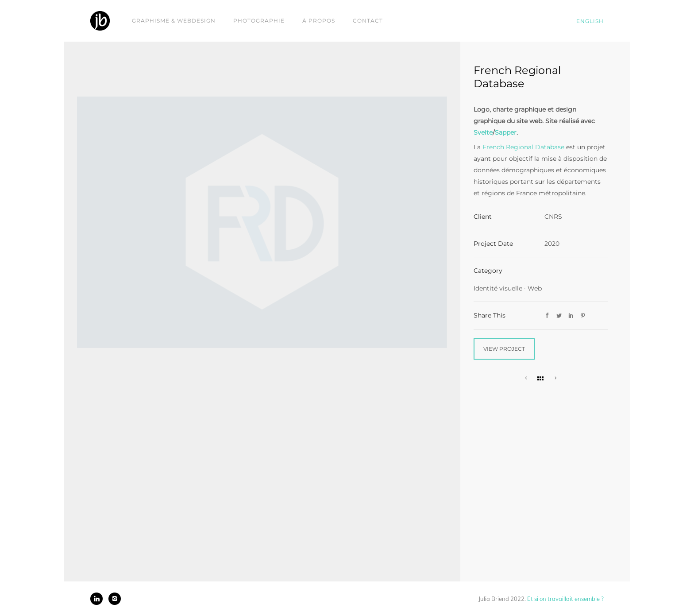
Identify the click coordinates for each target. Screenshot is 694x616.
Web (535, 288)
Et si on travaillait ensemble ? (565, 599)
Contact (368, 21)
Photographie (259, 21)
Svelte (483, 132)
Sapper (506, 132)
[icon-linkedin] (99, 599)
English (590, 21)
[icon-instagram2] (115, 599)
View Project (504, 349)
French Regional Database (523, 147)
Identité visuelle (498, 288)
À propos (319, 21)
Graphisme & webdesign (174, 21)
